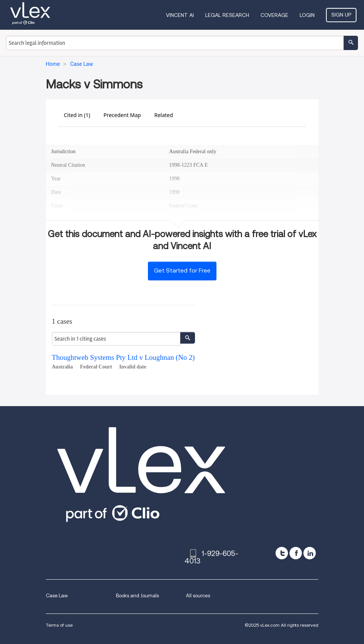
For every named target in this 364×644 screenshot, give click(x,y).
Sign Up (341, 15)
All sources (198, 596)
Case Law (57, 596)
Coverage (274, 15)
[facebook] (296, 553)
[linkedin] (310, 553)
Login (307, 15)
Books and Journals (137, 596)
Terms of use (59, 625)
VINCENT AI (180, 15)
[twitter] (282, 553)
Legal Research (227, 15)
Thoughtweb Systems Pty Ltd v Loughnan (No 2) (123, 357)
